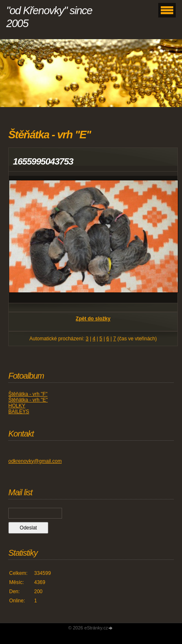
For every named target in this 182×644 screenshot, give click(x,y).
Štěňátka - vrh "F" (28, 394)
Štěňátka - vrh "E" (28, 400)
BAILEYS (19, 412)
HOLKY (17, 406)
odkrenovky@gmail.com (35, 461)
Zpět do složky (93, 319)
